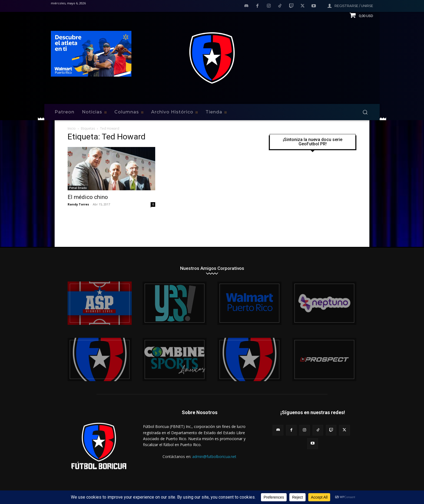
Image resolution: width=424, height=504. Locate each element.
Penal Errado (78, 188)
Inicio (72, 128)
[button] (365, 112)
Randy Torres (78, 204)
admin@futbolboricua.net (214, 456)
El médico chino (88, 197)
